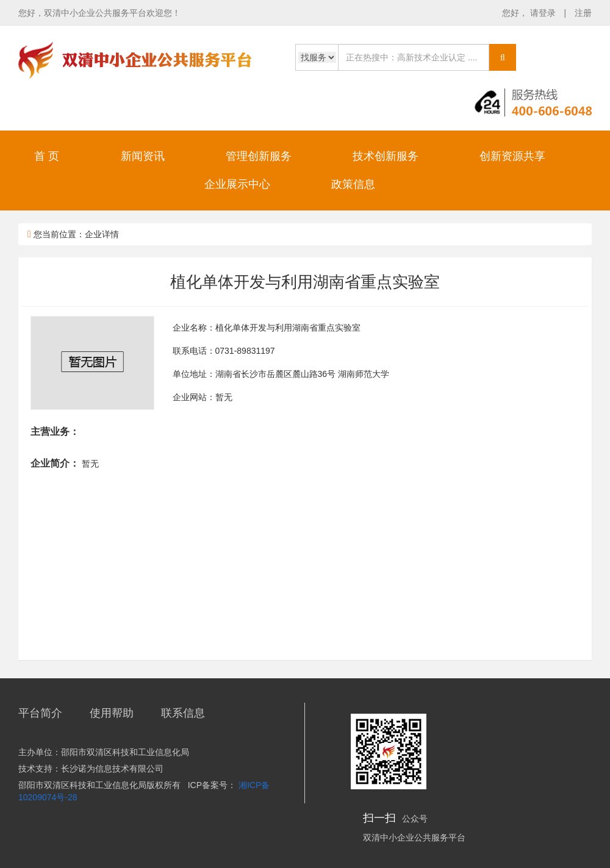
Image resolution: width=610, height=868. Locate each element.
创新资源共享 (512, 156)
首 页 (47, 156)
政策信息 (353, 184)
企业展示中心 (237, 184)
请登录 (544, 13)
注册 (583, 13)
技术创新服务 (386, 156)
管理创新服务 (259, 156)
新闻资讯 (143, 156)
